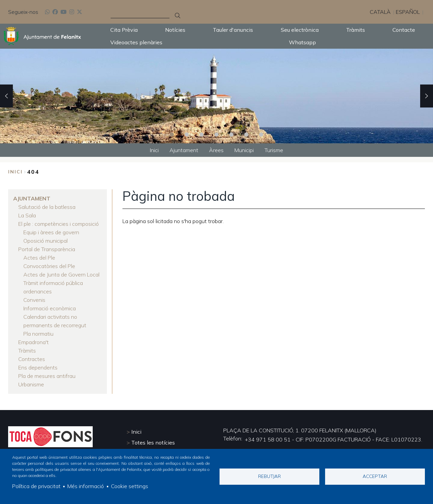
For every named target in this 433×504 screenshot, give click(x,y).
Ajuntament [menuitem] (184, 150)
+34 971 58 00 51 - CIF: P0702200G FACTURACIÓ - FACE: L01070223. (334, 432)
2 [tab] (187, 135)
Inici (15, 172)
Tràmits (356, 30)
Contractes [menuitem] (32, 353)
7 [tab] (261, 135)
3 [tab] (202, 135)
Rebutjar (269, 476)
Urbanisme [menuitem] (31, 377)
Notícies (175, 30)
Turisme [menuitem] (274, 150)
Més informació (86, 486)
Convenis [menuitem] (34, 296)
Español (408, 12)
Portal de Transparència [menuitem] (47, 247)
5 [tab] (231, 135)
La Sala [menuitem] (27, 215)
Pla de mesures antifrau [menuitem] (47, 369)
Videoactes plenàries (136, 42)
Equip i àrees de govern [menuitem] (51, 231)
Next (427, 96)
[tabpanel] (216, 96)
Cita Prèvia (124, 30)
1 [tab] (172, 135)
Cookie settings (130, 486)
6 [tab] (246, 135)
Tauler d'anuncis (233, 30)
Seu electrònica (300, 30)
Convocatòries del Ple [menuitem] (49, 263)
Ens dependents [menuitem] (38, 361)
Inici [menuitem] (154, 150)
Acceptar (375, 476)
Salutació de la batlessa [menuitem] (47, 207)
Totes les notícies (153, 435)
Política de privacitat (36, 486)
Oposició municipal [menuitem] (45, 239)
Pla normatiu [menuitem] (38, 328)
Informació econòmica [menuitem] (50, 304)
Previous (6, 96)
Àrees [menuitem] (216, 150)
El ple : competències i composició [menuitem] (59, 223)
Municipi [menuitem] (244, 150)
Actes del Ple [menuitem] (39, 255)
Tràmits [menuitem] (27, 344)
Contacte (404, 30)
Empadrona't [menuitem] (33, 336)
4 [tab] (216, 135)
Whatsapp (302, 42)
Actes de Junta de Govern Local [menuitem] (61, 271)
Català (380, 12)
